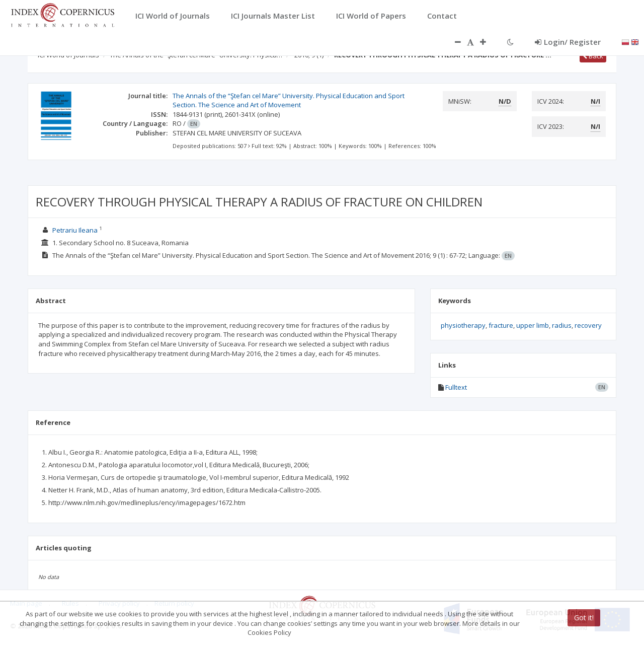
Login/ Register (568, 42)
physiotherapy (463, 325)
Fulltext (456, 387)
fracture (501, 325)
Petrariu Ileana (75, 230)
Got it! (584, 618)
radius (562, 325)
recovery (588, 325)
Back (593, 56)
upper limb (533, 325)
